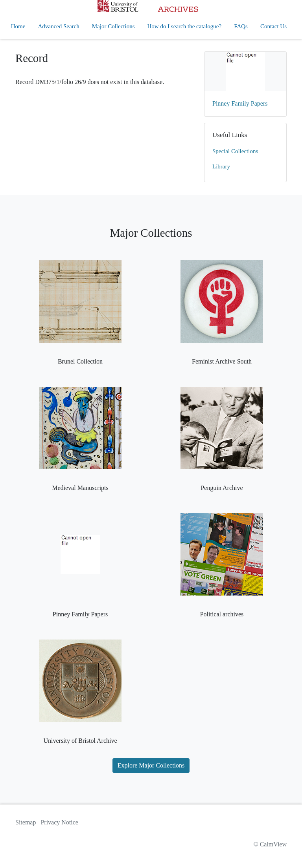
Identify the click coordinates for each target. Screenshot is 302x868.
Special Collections (235, 151)
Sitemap (26, 822)
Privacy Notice (59, 822)
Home (18, 26)
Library (221, 166)
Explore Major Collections (151, 765)
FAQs (241, 26)
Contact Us (273, 26)
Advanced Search (58, 26)
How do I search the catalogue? (185, 26)
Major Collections (113, 26)
